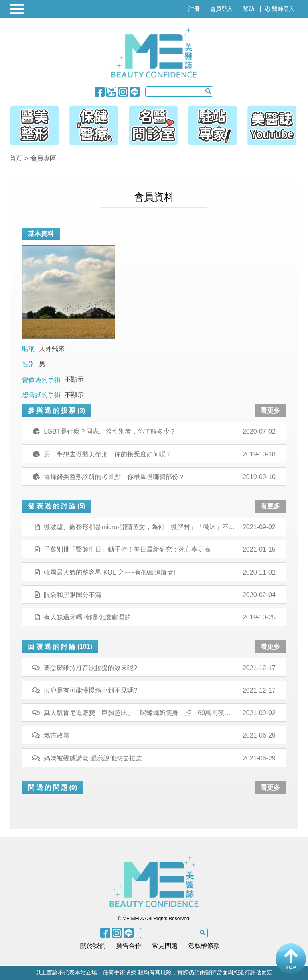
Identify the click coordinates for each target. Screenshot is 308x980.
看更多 (270, 411)
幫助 (249, 9)
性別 (28, 364)
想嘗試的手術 (41, 395)
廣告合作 (129, 946)
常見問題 (165, 946)
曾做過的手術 (41, 380)
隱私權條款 (204, 946)
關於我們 (93, 946)
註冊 (194, 9)
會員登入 (221, 9)
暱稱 (28, 349)
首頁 (16, 158)
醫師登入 (280, 9)
